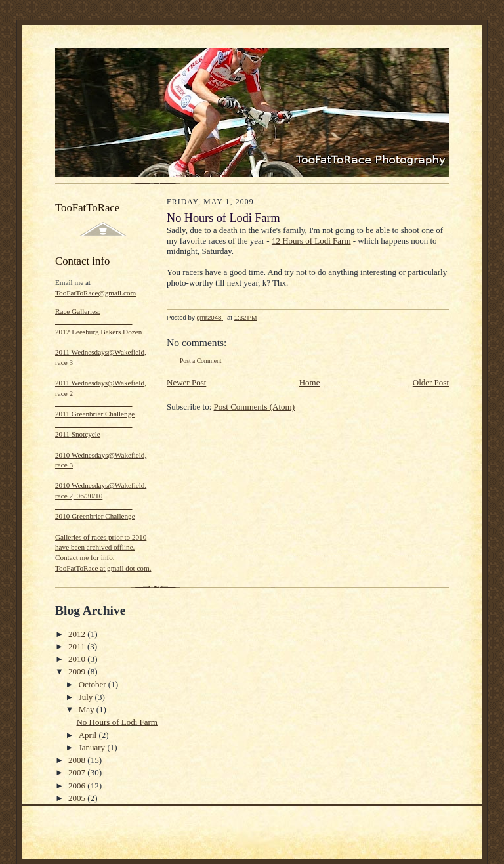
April (89, 735)
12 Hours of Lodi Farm (311, 241)
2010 (78, 659)
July (87, 697)
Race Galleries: (78, 311)
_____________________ (94, 321)
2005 (78, 798)
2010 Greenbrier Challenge (95, 516)
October (94, 684)
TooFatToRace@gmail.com (95, 293)
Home (310, 382)
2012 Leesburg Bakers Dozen (98, 332)
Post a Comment (201, 361)
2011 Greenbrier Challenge (95, 414)
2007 (78, 772)
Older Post (431, 382)
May (88, 709)
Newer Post (186, 382)
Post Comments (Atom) (255, 407)
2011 (78, 646)
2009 (78, 671)
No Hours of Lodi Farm (117, 722)
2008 (78, 760)
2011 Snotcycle (78, 434)
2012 (78, 634)
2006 (78, 786)
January (93, 747)
